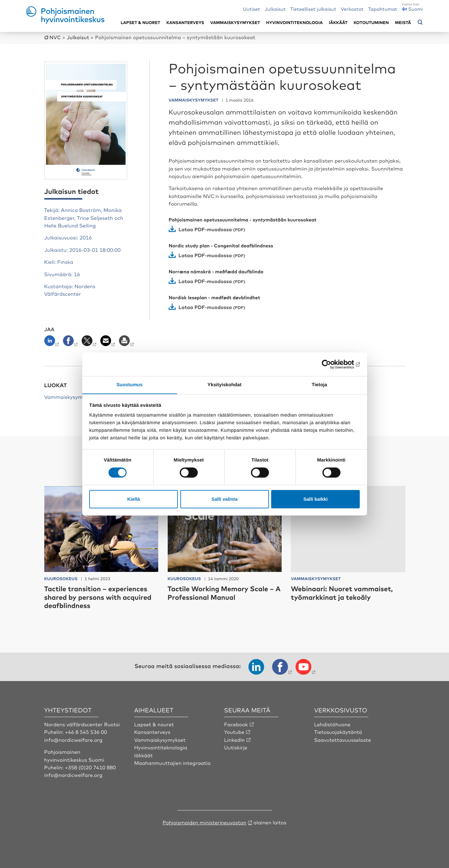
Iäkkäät (338, 23)
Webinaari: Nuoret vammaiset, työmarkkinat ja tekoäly (343, 592)
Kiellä (134, 499)
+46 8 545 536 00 (86, 731)
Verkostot (352, 9)
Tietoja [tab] (319, 384)
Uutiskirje (236, 747)
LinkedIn (234, 739)
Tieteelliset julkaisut (313, 9)
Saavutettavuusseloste (343, 739)
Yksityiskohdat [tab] (224, 384)
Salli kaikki (316, 499)
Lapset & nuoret (140, 23)
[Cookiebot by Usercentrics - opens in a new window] (332, 364)
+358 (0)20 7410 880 (90, 767)
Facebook (236, 724)
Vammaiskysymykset (235, 23)
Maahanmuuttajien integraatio (173, 762)
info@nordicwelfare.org (74, 739)
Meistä (403, 23)
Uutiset (252, 9)
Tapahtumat (383, 9)
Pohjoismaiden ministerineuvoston (205, 822)
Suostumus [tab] (130, 384)
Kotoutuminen (371, 23)
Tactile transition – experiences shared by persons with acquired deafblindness (99, 597)
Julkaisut (275, 9)
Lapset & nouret (154, 724)
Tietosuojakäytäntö (338, 731)
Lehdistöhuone (333, 724)
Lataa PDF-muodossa (206, 229)
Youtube (234, 731)
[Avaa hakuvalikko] (420, 22)
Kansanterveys (185, 23)
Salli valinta (224, 499)
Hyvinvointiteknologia (294, 23)
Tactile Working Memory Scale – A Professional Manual (222, 592)
